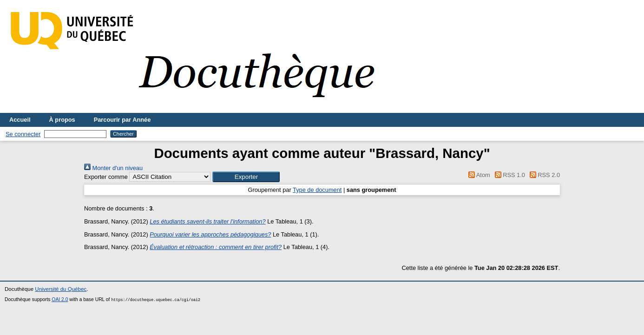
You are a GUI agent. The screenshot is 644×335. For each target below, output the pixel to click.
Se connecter (23, 134)
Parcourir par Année (122, 120)
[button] (246, 177)
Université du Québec (61, 289)
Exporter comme (106, 177)
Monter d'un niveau (113, 168)
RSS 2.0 (543, 175)
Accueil (20, 120)
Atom (478, 175)
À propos (62, 120)
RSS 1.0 (508, 175)
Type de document (317, 190)
